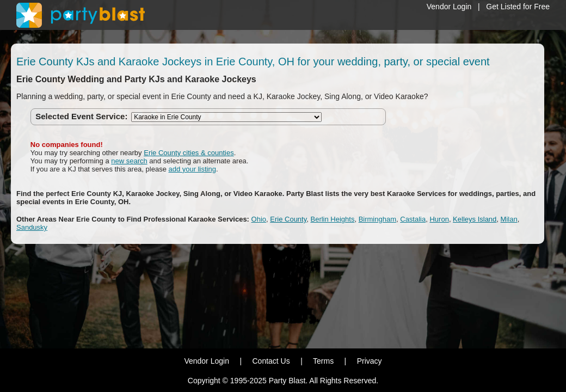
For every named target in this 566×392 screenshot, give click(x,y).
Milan (509, 219)
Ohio (259, 219)
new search (129, 161)
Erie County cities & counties (189, 153)
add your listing (192, 169)
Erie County (288, 219)
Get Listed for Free (518, 7)
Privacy (370, 361)
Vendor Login (449, 7)
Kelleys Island (475, 219)
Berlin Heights (332, 219)
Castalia (413, 219)
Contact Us (271, 361)
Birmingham (377, 219)
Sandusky (32, 227)
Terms (323, 361)
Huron (439, 219)
